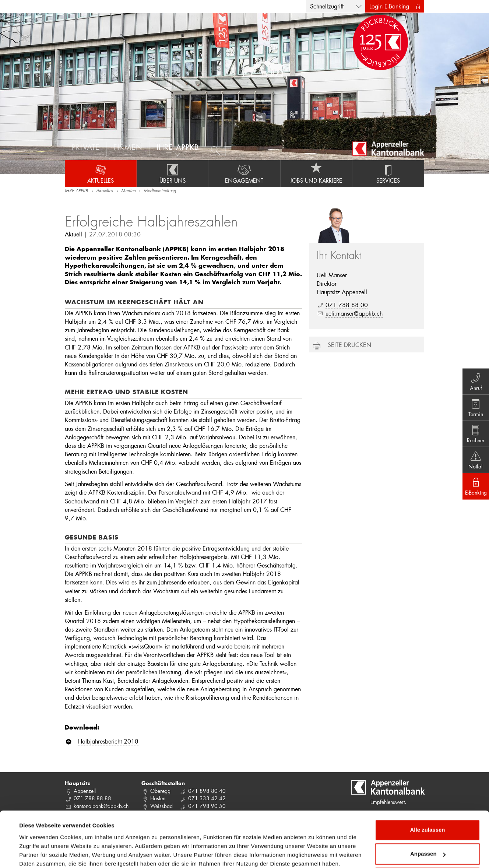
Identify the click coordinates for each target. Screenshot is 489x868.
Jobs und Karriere (316, 173)
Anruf (474, 379)
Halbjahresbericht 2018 (108, 741)
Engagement (244, 173)
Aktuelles (101, 173)
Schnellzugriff (327, 6)
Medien (128, 191)
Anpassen (428, 814)
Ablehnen (428, 839)
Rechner (474, 434)
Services (388, 173)
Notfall (474, 461)
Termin (474, 407)
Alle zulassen (427, 790)
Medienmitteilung (160, 191)
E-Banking (474, 488)
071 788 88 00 (347, 305)
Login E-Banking (389, 6)
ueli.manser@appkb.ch (354, 313)
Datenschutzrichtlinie (49, 833)
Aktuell (73, 234)
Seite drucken (349, 345)
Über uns (172, 173)
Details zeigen (38, 853)
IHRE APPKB (76, 191)
